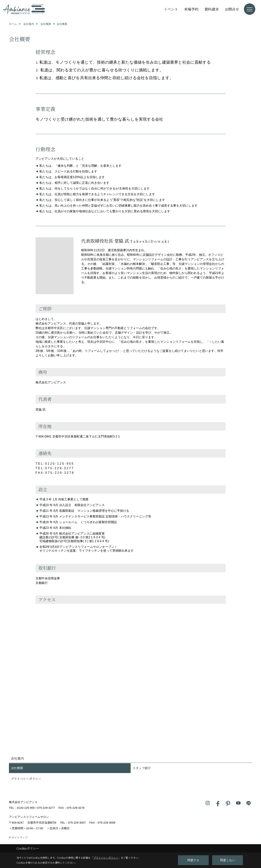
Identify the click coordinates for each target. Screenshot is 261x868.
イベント (171, 9)
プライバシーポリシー (26, 779)
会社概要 (17, 768)
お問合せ (232, 9)
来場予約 (191, 9)
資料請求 (212, 9)
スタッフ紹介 (142, 768)
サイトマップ (20, 837)
